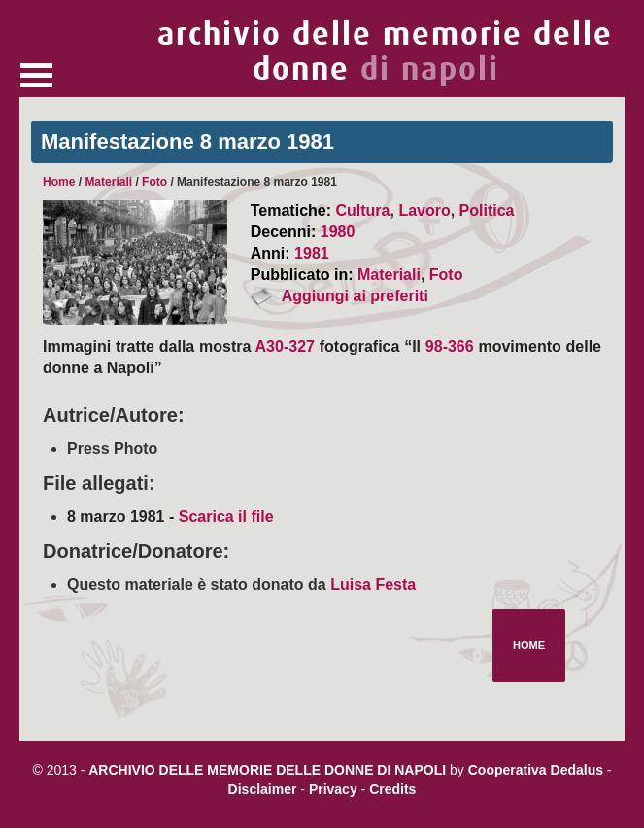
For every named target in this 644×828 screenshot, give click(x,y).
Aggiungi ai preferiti (355, 296)
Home (59, 182)
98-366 (450, 346)
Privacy (333, 789)
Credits (392, 789)
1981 (312, 253)
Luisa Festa (373, 585)
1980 (338, 232)
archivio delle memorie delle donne (385, 52)
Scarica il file (226, 517)
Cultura (362, 210)
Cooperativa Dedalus (536, 770)
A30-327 (285, 346)
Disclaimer (263, 789)
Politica (487, 210)
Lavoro (424, 210)
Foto (154, 182)
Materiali (108, 182)
